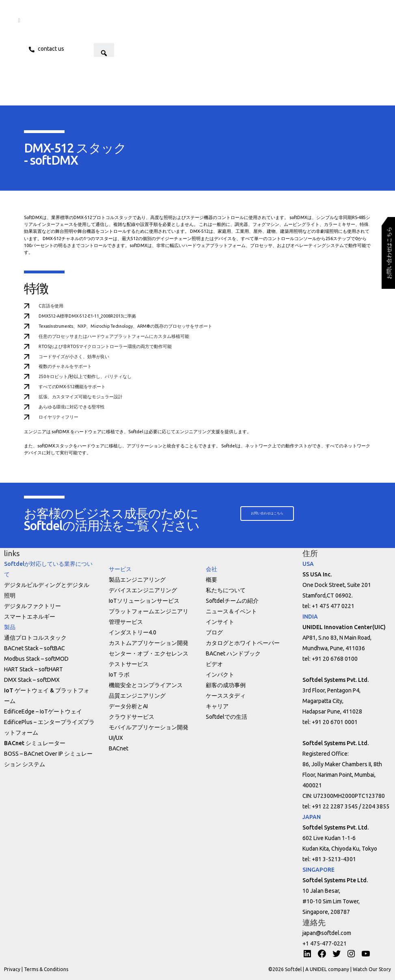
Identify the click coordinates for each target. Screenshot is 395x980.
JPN (79, 49)
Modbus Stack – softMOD (36, 659)
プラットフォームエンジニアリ (149, 611)
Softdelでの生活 (227, 717)
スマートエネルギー (30, 617)
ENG (97, 49)
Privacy (12, 969)
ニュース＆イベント (231, 611)
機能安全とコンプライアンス (146, 685)
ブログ (214, 632)
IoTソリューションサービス (144, 601)
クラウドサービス (132, 717)
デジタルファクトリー (32, 606)
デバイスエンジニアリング (143, 590)
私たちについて (226, 590)
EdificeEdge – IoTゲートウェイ (43, 711)
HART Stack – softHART (33, 669)
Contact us (51, 49)
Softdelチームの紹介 (232, 601)
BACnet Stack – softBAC (35, 648)
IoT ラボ (119, 675)
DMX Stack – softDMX (32, 680)
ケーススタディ (226, 696)
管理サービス (126, 622)
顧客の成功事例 (226, 685)
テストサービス (129, 664)
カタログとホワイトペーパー (243, 643)
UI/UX (116, 738)
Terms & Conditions (46, 969)
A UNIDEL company (328, 969)
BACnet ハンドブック (233, 653)
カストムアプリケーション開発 (149, 643)
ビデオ (214, 664)
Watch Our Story (372, 969)
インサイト (220, 622)
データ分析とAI (128, 706)
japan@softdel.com (327, 933)
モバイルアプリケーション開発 (149, 727)
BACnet (119, 748)
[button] (124, 49)
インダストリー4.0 (133, 632)
